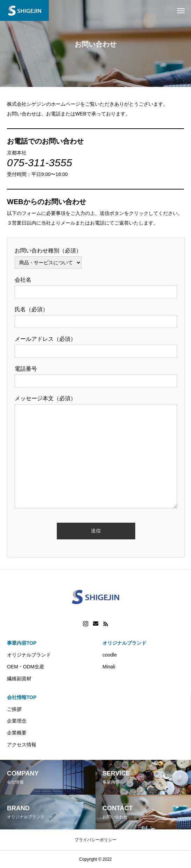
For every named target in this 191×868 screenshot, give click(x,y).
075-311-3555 (40, 163)
